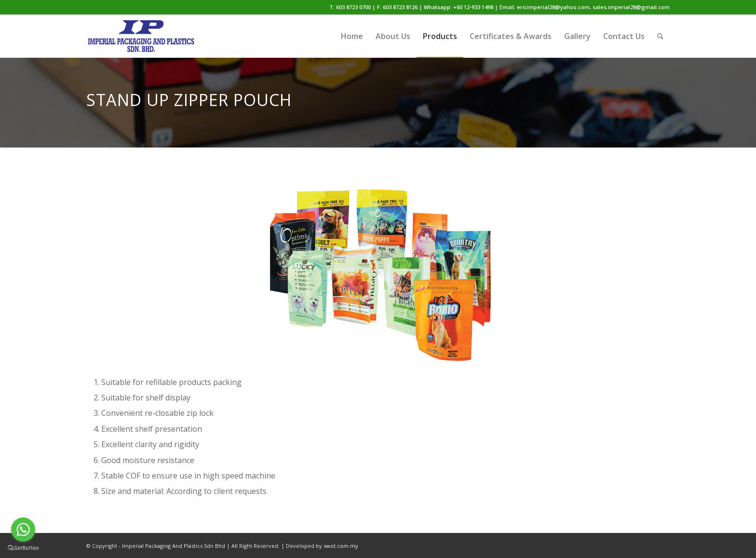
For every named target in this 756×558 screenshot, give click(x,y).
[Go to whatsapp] (23, 530)
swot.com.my (341, 546)
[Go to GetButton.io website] (23, 548)
